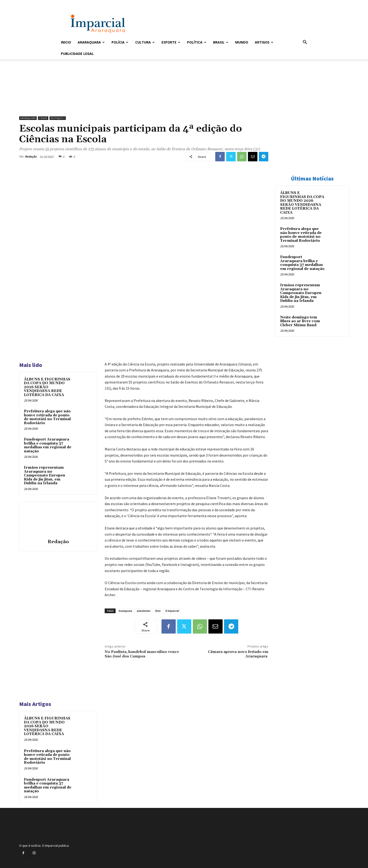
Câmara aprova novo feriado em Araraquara (238, 654)
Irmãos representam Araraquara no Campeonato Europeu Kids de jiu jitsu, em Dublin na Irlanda (45, 475)
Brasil (221, 42)
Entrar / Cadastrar (69, 3)
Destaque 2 (58, 118)
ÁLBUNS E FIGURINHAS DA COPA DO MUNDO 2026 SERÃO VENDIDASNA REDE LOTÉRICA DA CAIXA (47, 387)
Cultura (145, 42)
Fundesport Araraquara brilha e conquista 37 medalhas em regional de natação (48, 445)
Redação (31, 156)
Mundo (242, 42)
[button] (305, 43)
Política (197, 42)
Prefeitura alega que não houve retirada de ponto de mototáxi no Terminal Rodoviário (47, 417)
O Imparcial (172, 611)
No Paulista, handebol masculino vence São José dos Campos (142, 654)
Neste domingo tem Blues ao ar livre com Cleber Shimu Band (300, 321)
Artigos (264, 42)
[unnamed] (144, 102)
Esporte (171, 42)
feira (158, 611)
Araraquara (91, 42)
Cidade (43, 118)
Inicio (66, 42)
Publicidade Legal (77, 54)
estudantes (143, 611)
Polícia (120, 42)
